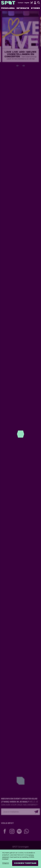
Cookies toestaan (25, 863)
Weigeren (6, 863)
